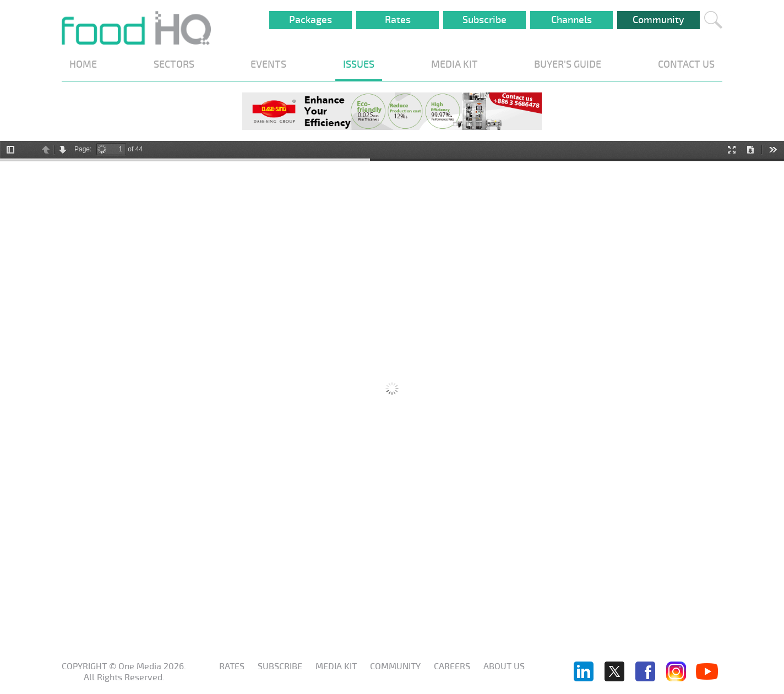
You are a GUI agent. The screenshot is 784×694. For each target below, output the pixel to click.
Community (658, 20)
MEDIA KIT (454, 64)
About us (504, 666)
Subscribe (484, 20)
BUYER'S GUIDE (568, 64)
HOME (83, 64)
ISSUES (359, 64)
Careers (452, 666)
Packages (311, 20)
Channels (571, 20)
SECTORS (174, 64)
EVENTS (268, 64)
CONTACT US (686, 64)
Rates (398, 20)
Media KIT (336, 666)
